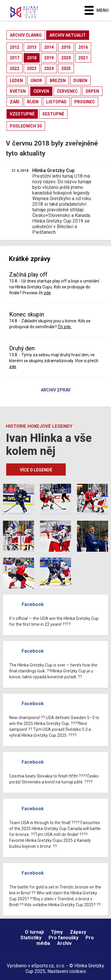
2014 (49, 47)
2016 (83, 47)
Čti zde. (65, 327)
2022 (15, 68)
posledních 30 (26, 126)
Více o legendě (36, 470)
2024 (49, 68)
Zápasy (78, 932)
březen (58, 81)
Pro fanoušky (63, 938)
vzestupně (22, 114)
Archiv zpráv (56, 390)
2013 (32, 47)
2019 (49, 58)
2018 (32, 58)
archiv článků (26, 35)
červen (41, 91)
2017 (15, 58)
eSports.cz (43, 966)
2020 (66, 58)
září (15, 102)
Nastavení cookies (67, 971)
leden (16, 81)
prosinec (85, 102)
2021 (83, 58)
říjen (33, 102)
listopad (56, 102)
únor (36, 81)
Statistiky (31, 938)
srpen (92, 91)
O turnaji (34, 932)
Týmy (57, 932)
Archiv (64, 943)
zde (47, 293)
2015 (66, 47)
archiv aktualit (68, 35)
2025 (66, 68)
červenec (67, 91)
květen (18, 91)
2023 (32, 68)
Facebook (33, 604)
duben (80, 81)
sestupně (53, 114)
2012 (15, 47)
